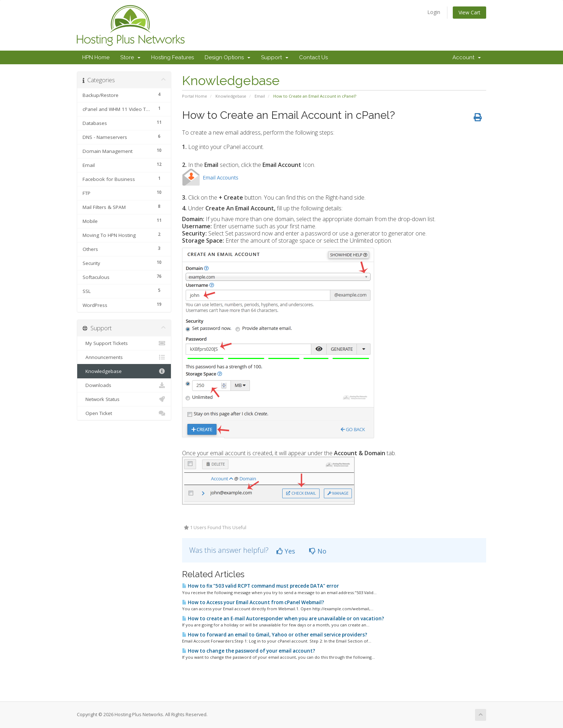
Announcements (124, 357)
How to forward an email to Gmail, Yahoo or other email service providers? (275, 635)
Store (130, 57)
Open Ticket (124, 413)
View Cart (469, 12)
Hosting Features (173, 57)
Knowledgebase (231, 96)
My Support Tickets (124, 343)
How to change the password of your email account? (249, 651)
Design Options (227, 57)
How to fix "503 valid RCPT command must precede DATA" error (260, 586)
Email (260, 96)
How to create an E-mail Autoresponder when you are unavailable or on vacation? (283, 619)
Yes (286, 551)
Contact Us (313, 57)
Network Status (124, 399)
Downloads (124, 385)
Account (467, 57)
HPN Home (96, 57)
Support (275, 57)
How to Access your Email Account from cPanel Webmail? (253, 602)
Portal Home (195, 96)
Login (434, 12)
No (318, 551)
